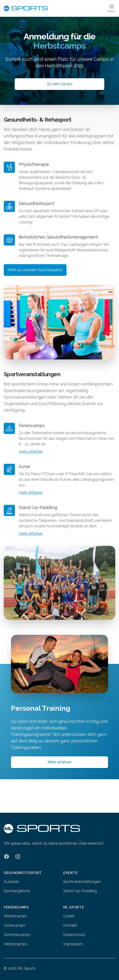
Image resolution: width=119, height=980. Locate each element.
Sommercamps (17, 935)
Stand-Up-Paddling (80, 891)
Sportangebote (17, 891)
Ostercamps (14, 925)
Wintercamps (15, 916)
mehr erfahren (31, 452)
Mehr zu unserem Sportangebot (35, 270)
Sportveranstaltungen (82, 882)
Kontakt (70, 925)
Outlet (69, 916)
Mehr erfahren (59, 762)
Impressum (73, 944)
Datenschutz (74, 935)
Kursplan (11, 882)
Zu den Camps (60, 84)
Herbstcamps (16, 944)
